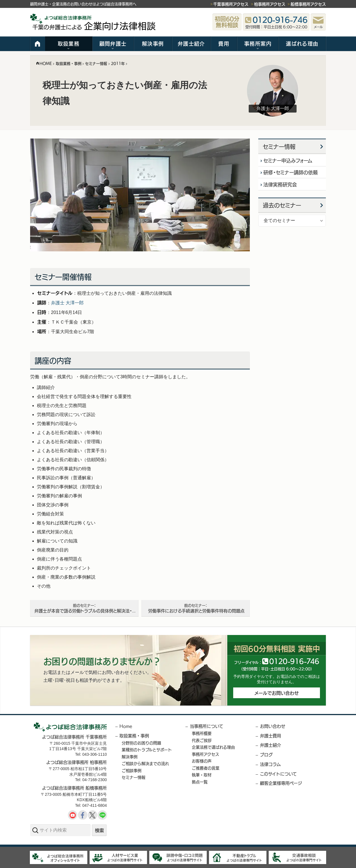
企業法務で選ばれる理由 (213, 747)
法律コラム (270, 764)
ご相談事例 (132, 770)
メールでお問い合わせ (277, 693)
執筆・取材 (202, 775)
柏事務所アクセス (270, 4)
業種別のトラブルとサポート (147, 750)
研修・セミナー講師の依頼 (291, 173)
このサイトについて (278, 774)
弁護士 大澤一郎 (67, 303)
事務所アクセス (205, 754)
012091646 (294, 661)
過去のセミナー (282, 206)
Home (126, 726)
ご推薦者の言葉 (206, 768)
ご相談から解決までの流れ (145, 763)
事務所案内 (258, 43)
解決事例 (153, 43)
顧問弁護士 (113, 43)
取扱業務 (69, 43)
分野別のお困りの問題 (141, 743)
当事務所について (207, 726)
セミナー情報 (279, 147)
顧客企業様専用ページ (281, 783)
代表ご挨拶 (202, 740)
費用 (224, 43)
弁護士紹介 (191, 43)
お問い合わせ (273, 726)
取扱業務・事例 (134, 736)
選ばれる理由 (302, 43)
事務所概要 (202, 733)
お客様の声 (202, 761)
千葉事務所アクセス (231, 4)
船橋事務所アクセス (308, 4)
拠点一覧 (200, 782)
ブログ (266, 754)
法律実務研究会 (280, 184)
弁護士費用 (271, 736)
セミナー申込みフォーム (288, 161)
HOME (38, 44)
